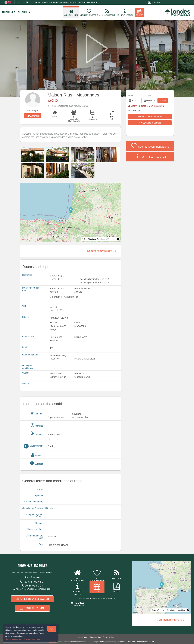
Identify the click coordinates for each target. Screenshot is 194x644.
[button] (33, 116)
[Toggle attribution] (118, 239)
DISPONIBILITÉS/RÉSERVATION (32, 599)
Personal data (96, 637)
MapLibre (112, 239)
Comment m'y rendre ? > (102, 251)
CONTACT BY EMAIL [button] (32, 608)
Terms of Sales (109, 637)
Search (163, 100)
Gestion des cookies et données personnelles (23, 639)
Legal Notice (83, 637)
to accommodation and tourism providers (88, 642)
